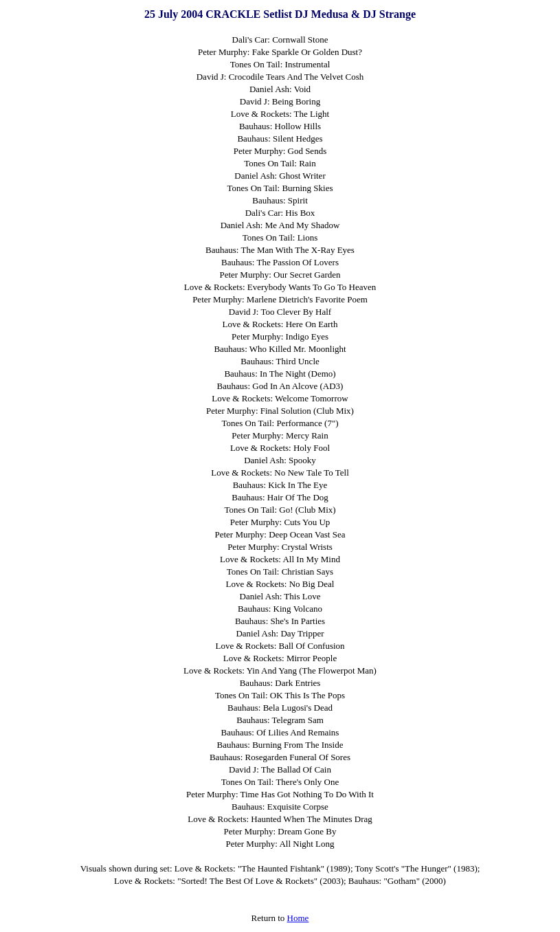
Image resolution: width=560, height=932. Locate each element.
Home (298, 918)
